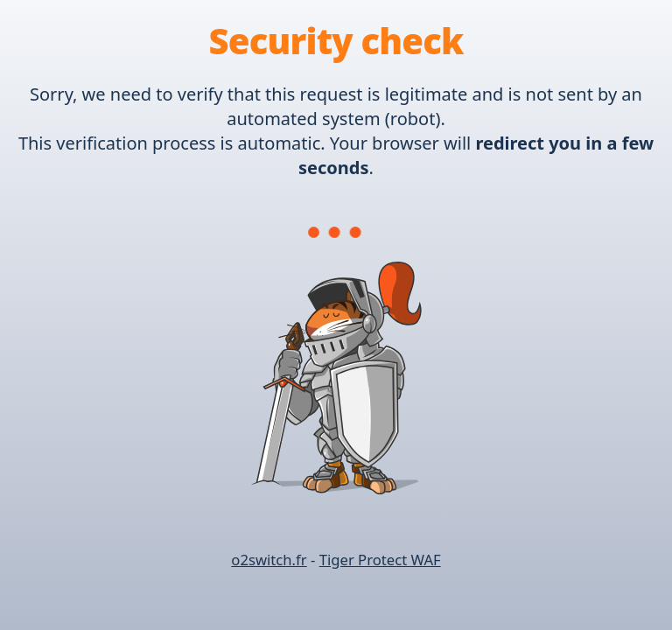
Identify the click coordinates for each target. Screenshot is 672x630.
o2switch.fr (269, 560)
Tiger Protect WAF (380, 560)
